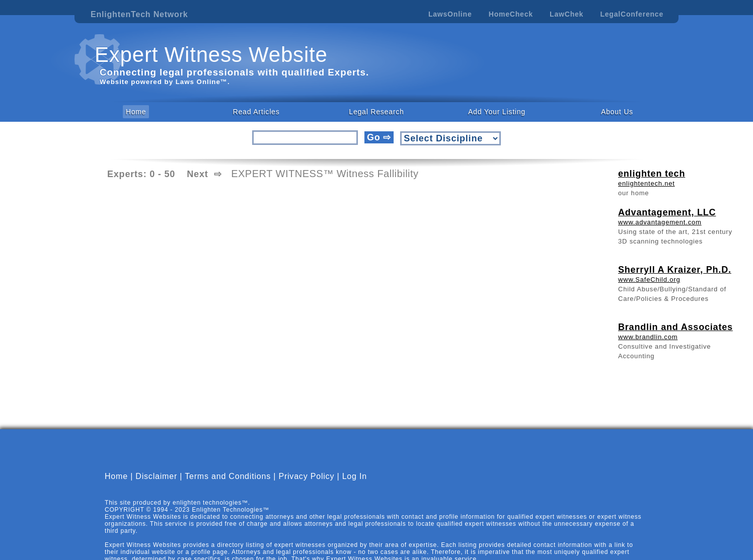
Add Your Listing (497, 112)
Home (136, 112)
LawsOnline (450, 14)
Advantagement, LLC (667, 212)
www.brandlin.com (648, 337)
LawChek (567, 14)
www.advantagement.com (660, 222)
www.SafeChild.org (649, 279)
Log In (355, 476)
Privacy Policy (306, 476)
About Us (617, 112)
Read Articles (256, 112)
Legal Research (376, 112)
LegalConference (632, 14)
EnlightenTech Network (139, 14)
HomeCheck (511, 14)
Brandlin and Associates (675, 327)
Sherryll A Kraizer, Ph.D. (675, 270)
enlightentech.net (647, 183)
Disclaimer (156, 476)
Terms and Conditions (228, 476)
